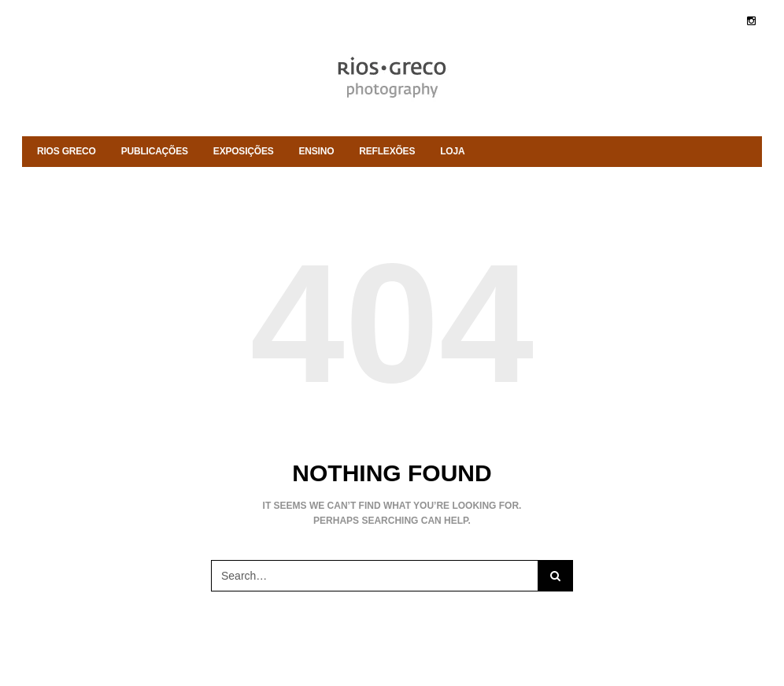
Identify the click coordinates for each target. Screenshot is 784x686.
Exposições (244, 151)
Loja (452, 151)
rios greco (67, 151)
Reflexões (387, 151)
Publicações (155, 151)
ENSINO (317, 151)
